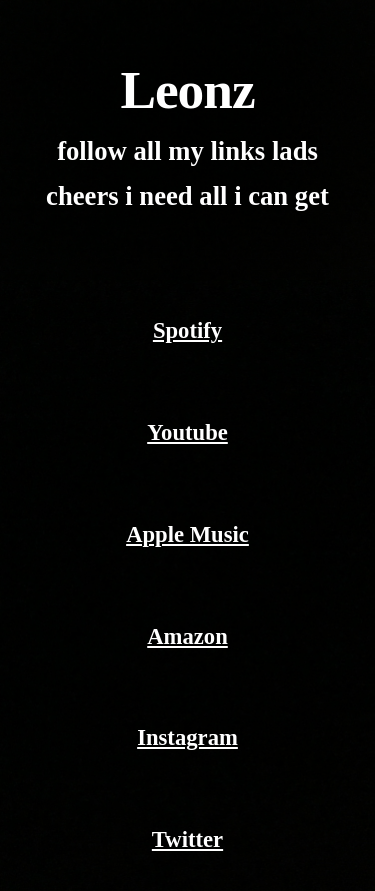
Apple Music (187, 534)
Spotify (187, 330)
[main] (188, 140)
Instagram (187, 737)
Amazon (187, 636)
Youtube (187, 432)
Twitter (187, 839)
